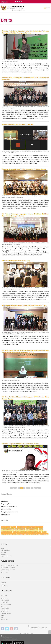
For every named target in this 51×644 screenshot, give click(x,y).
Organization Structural (6, 556)
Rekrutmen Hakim (6, 509)
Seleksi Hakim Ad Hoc (7, 532)
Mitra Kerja (19, 532)
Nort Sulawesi (4, 612)
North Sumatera (5, 599)
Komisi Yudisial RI (6, 527)
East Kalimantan (5, 601)
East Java (3, 597)
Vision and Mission (5, 551)
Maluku (3, 616)
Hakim (20, 529)
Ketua (23, 527)
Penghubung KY (5, 504)
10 (38, 488)
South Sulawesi (5, 603)
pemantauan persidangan (42, 534)
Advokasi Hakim (5, 515)
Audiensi (39, 532)
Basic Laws (4, 552)
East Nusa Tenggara (6, 614)
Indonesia (14, 527)
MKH (24, 529)
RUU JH (44, 532)
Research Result (5, 571)
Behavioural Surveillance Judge (9, 567)
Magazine (3, 582)
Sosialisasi (11, 529)
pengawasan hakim (22, 534)
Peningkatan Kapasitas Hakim (9, 512)
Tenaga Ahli (35, 529)
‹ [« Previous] (11, 488)
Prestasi (34, 532)
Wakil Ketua (39, 527)
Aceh (2, 617)
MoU (16, 529)
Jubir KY (3, 534)
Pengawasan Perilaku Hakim (9, 507)
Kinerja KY (29, 529)
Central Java (4, 595)
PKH (14, 532)
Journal (3, 584)
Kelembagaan (5, 501)
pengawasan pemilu (11, 534)
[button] (4, 2)
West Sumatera (5, 619)
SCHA (27, 527)
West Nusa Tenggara (6, 604)
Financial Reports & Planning (8, 569)
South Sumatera (5, 608)
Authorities (3, 554)
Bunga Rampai (4, 586)
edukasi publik (31, 534)
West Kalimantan (5, 610)
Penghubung (4, 529)
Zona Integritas (4, 573)
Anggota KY (33, 527)
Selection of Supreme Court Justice (9, 565)
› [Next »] (40, 488)
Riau (2, 606)
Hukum (19, 527)
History (3, 549)
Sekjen (41, 529)
